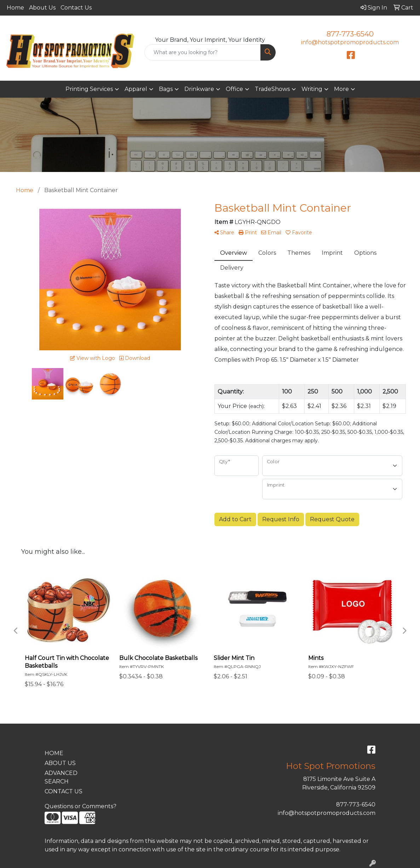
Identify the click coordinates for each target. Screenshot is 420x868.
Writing (312, 89)
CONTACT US (64, 791)
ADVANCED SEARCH (61, 777)
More (341, 89)
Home (15, 8)
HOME (54, 753)
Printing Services (89, 89)
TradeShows (272, 89)
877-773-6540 (350, 34)
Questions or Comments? (80, 806)
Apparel (136, 89)
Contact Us (76, 8)
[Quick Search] (203, 52)
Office (234, 89)
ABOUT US (60, 763)
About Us (42, 8)
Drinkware (199, 89)
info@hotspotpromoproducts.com (350, 42)
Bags (166, 89)
